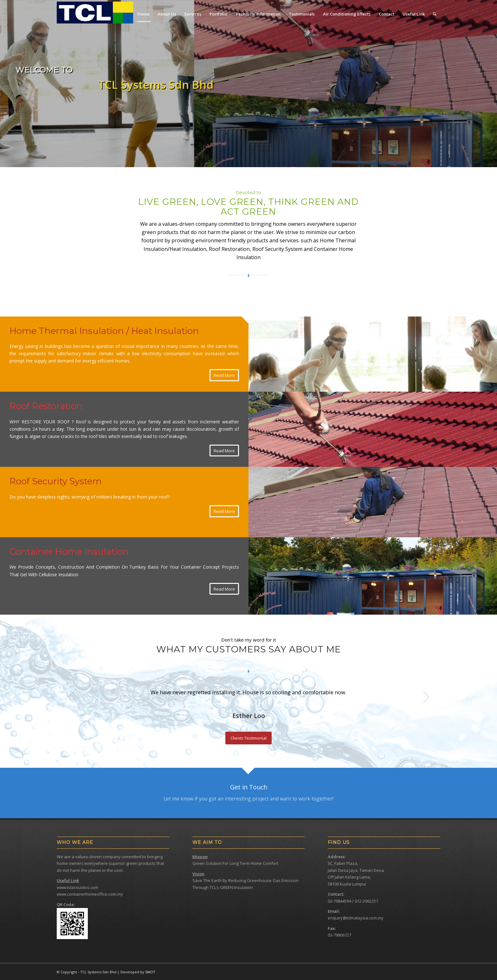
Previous (71, 697)
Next (426, 697)
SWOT (150, 972)
